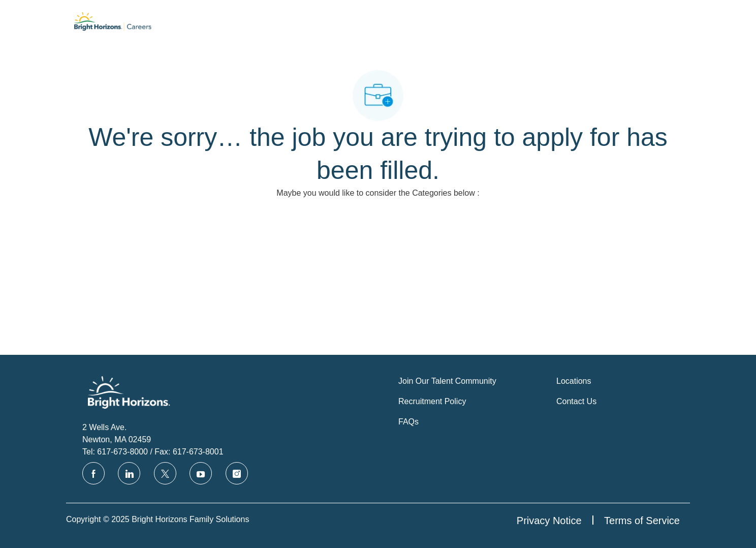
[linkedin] (129, 473)
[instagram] (237, 473)
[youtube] (201, 473)
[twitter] (165, 473)
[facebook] (93, 473)
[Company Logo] (113, 24)
